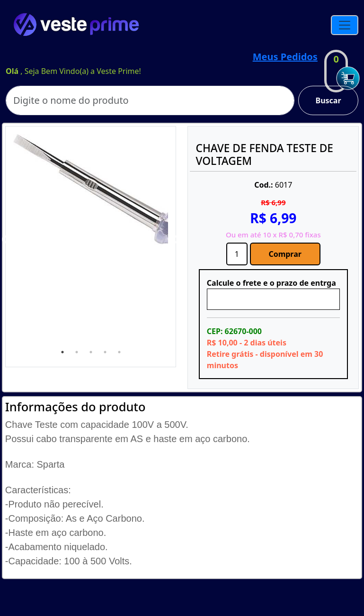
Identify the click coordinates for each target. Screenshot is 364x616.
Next (175, 240)
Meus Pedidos (285, 57)
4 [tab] (105, 352)
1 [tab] (62, 352)
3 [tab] (91, 352)
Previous (6, 240)
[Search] (150, 100)
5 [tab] (119, 352)
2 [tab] (77, 352)
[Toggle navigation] (345, 25)
